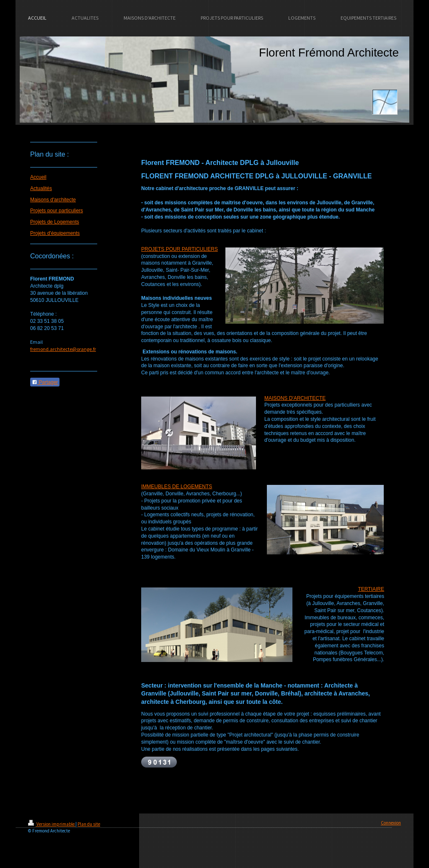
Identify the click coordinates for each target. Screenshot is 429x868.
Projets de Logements (55, 222)
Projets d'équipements (55, 233)
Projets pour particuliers (57, 211)
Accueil (38, 177)
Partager (45, 382)
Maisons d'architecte (53, 200)
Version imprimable (52, 824)
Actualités (41, 188)
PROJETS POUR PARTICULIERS (180, 249)
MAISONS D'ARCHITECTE (295, 398)
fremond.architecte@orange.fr (63, 349)
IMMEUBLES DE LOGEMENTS (177, 487)
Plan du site (89, 824)
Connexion (391, 823)
